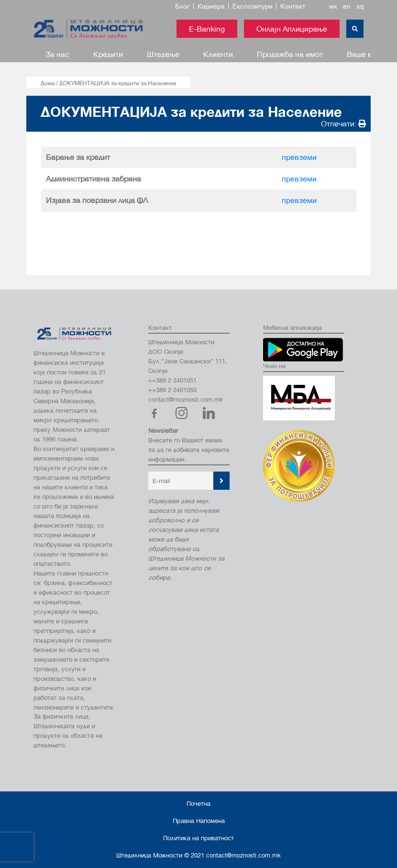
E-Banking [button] (207, 28)
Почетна (198, 803)
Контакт (293, 6)
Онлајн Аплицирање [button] (292, 28)
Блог (182, 6)
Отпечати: (343, 123)
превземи (299, 157)
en (347, 6)
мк (333, 6)
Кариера (211, 6)
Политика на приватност (198, 838)
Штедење (163, 54)
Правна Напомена (199, 821)
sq (360, 6)
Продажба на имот (290, 54)
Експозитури (253, 6)
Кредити (108, 54)
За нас (57, 54)
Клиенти (218, 54)
